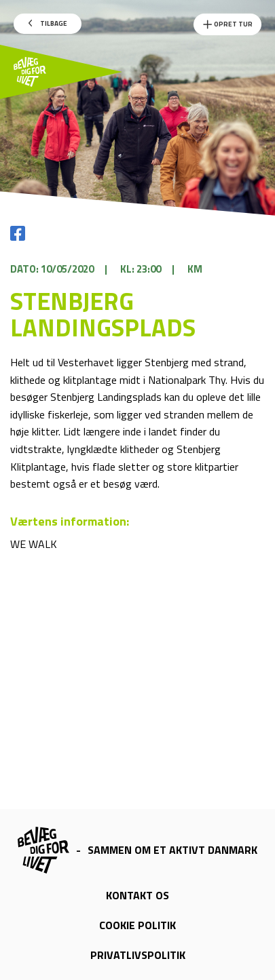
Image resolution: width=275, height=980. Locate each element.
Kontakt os (137, 895)
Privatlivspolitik (138, 955)
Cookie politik (137, 925)
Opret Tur (227, 24)
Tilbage (48, 23)
